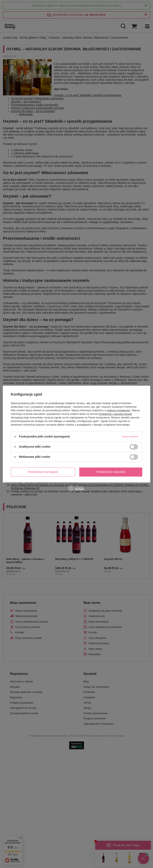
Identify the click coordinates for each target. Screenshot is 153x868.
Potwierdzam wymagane (43, 472)
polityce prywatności (119, 410)
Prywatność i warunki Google (115, 414)
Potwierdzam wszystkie (111, 472)
